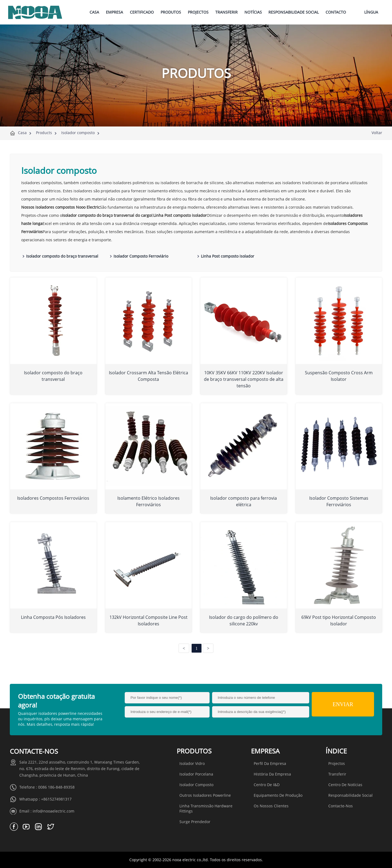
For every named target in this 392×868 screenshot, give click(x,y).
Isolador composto (78, 133)
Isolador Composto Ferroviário (141, 256)
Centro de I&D (267, 785)
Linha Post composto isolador (228, 256)
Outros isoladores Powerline (205, 795)
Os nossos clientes (271, 806)
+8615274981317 (56, 799)
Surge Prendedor (195, 822)
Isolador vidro (192, 763)
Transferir (337, 774)
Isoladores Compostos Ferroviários (53, 498)
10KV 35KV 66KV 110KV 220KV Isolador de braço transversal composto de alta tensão (244, 379)
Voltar (377, 133)
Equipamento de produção (278, 795)
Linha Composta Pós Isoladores (53, 617)
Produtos (194, 751)
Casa (22, 133)
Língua (371, 12)
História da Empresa (272, 774)
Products (44, 133)
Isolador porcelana (196, 774)
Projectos (337, 763)
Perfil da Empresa (270, 763)
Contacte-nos (341, 806)
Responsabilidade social (350, 795)
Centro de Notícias (345, 785)
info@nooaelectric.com (53, 811)
